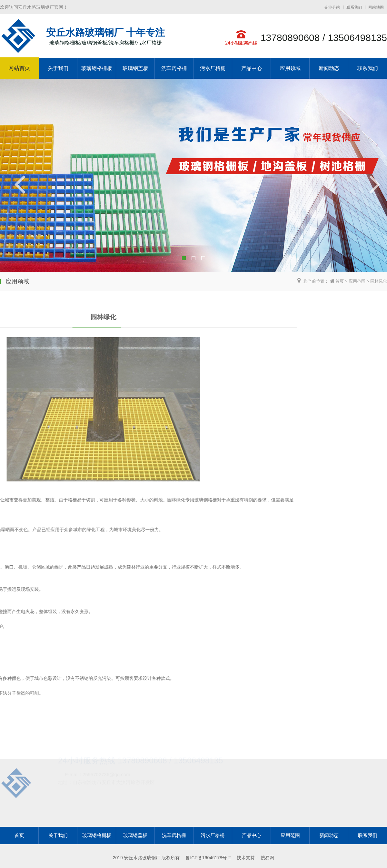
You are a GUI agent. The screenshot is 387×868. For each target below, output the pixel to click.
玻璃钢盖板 (135, 68)
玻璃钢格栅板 (97, 68)
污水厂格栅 (213, 68)
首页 (340, 281)
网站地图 (376, 7)
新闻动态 (329, 68)
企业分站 (332, 7)
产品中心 (252, 68)
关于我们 (58, 68)
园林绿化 (379, 281)
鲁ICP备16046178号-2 (208, 858)
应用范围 (357, 281)
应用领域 (290, 68)
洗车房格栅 (174, 68)
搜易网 (267, 858)
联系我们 (354, 7)
